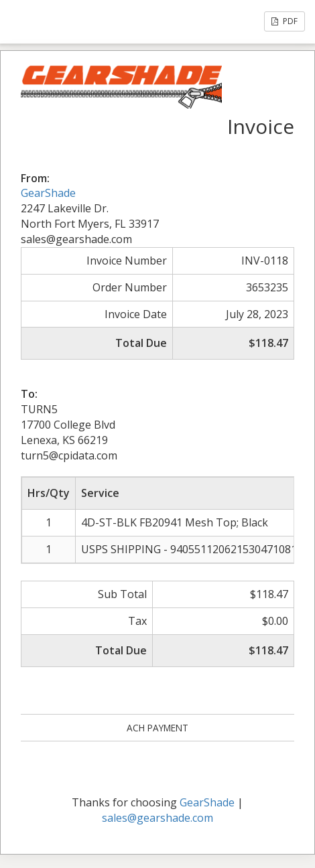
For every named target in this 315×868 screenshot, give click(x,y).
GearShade (48, 193)
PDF (285, 21)
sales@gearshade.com (157, 818)
